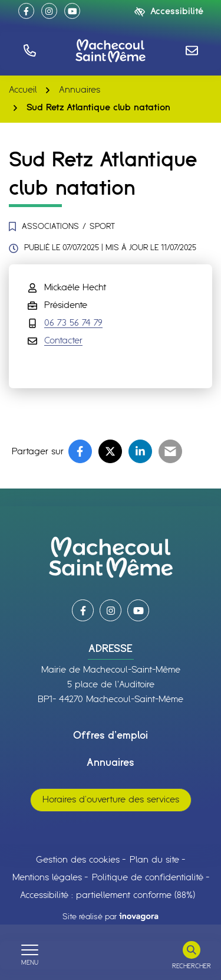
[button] (29, 50)
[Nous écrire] (192, 50)
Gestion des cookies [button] (78, 860)
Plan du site (154, 860)
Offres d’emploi (111, 736)
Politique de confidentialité (148, 878)
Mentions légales (47, 878)
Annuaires (111, 763)
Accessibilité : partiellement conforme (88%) (108, 895)
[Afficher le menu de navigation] (29, 955)
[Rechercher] (192, 955)
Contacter (63, 341)
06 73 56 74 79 (73, 323)
